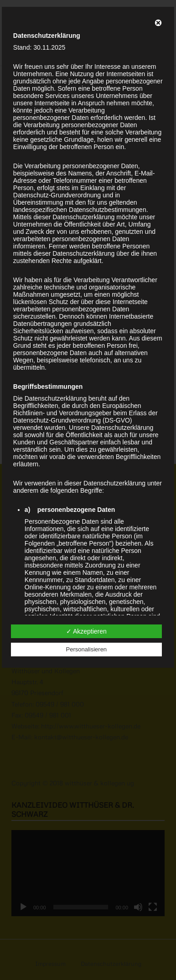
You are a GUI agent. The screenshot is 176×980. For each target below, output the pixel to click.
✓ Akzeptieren (86, 631)
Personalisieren (87, 649)
